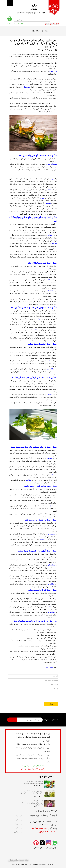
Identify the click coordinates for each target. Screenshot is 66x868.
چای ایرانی (18, 832)
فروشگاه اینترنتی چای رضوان (29, 865)
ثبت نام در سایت (13, 24)
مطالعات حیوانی (51, 164)
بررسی (52, 179)
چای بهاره (19, 824)
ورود (22, 24)
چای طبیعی (18, 820)
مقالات (39, 50)
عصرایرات (50, 667)
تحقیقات (39, 319)
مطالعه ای (51, 291)
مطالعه (50, 190)
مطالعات (35, 330)
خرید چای (19, 816)
